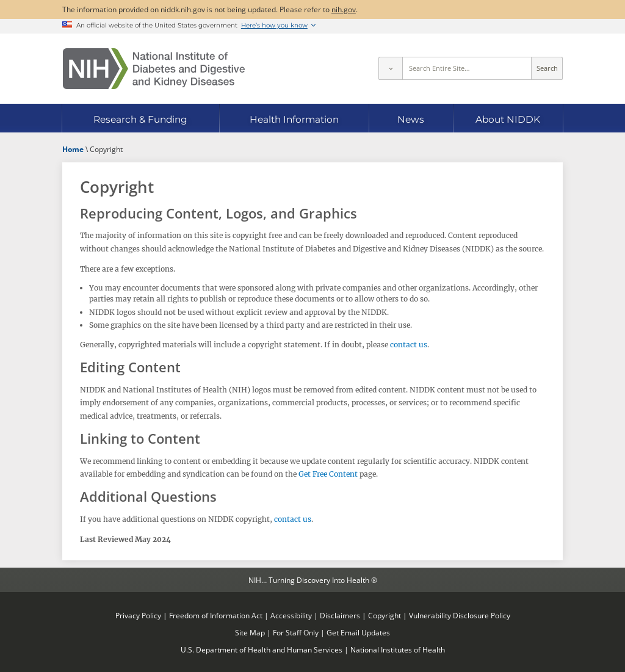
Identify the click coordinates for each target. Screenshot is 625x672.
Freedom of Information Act (216, 615)
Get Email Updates (358, 632)
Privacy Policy (138, 615)
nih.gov (344, 9)
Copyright (385, 615)
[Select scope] (390, 68)
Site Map (250, 632)
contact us (409, 345)
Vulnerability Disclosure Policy (460, 615)
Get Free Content (328, 474)
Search (547, 68)
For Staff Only (296, 632)
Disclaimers (340, 615)
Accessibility (291, 615)
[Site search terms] (467, 68)
